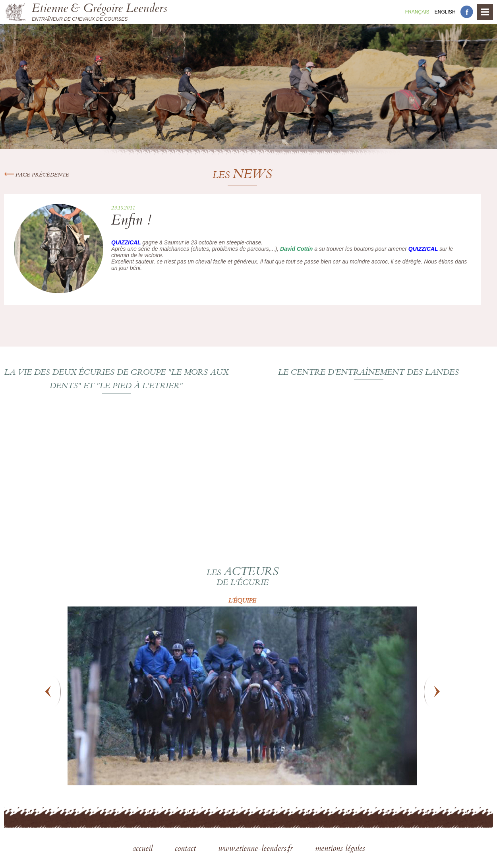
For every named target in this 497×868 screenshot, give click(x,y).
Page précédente (37, 175)
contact (187, 849)
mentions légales (340, 849)
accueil (144, 849)
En (445, 12)
